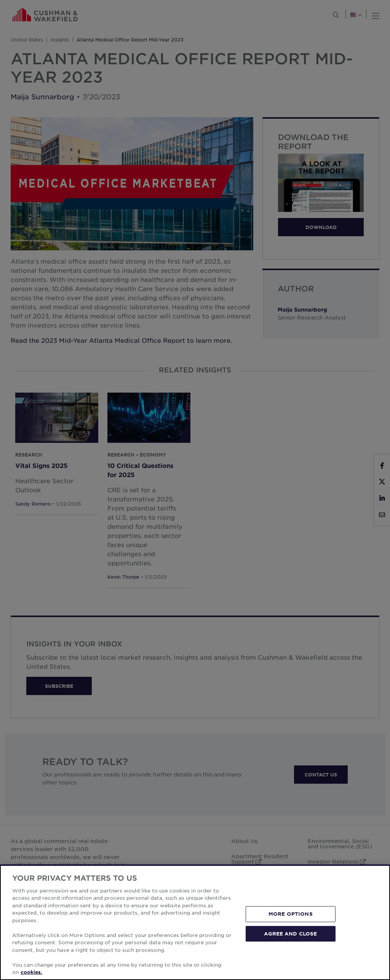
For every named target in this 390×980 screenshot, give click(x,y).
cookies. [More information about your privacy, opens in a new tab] (31, 972)
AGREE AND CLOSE (290, 933)
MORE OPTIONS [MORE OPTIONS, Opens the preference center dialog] (291, 914)
